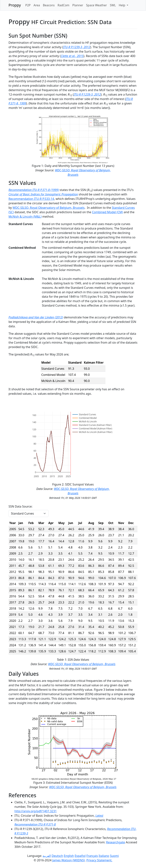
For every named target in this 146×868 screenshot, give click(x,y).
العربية (47, 856)
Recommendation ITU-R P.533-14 (31, 199)
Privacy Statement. (99, 860)
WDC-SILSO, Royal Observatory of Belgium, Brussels (49, 208)
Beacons (49, 5)
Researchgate (115, 842)
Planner (78, 5)
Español (80, 856)
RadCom (64, 5)
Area (37, 5)
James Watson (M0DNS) (69, 860)
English (69, 856)
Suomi (114, 856)
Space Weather (97, 5)
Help (122, 5)
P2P (28, 5)
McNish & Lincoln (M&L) (25, 217)
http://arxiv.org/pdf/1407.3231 (36, 811)
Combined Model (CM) (107, 212)
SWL (113, 5)
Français (92, 856)
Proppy (15, 5)
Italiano (104, 856)
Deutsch (57, 856)
